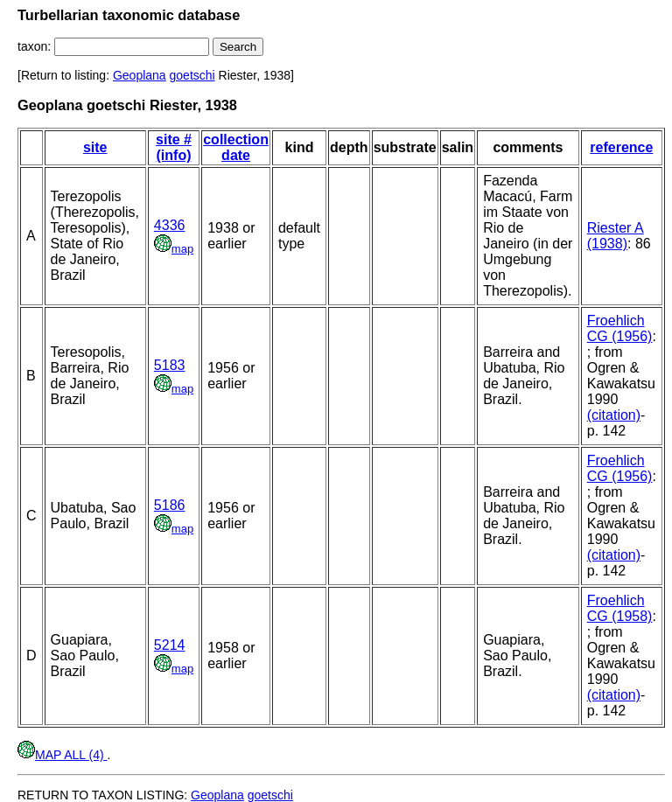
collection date (236, 147)
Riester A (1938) (616, 236)
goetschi (192, 75)
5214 (170, 645)
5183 (170, 365)
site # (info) (174, 147)
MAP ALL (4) (62, 755)
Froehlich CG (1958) (620, 608)
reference (621, 147)
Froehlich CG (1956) (620, 328)
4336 (170, 225)
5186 (170, 505)
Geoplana (140, 75)
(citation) (614, 415)
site (95, 147)
